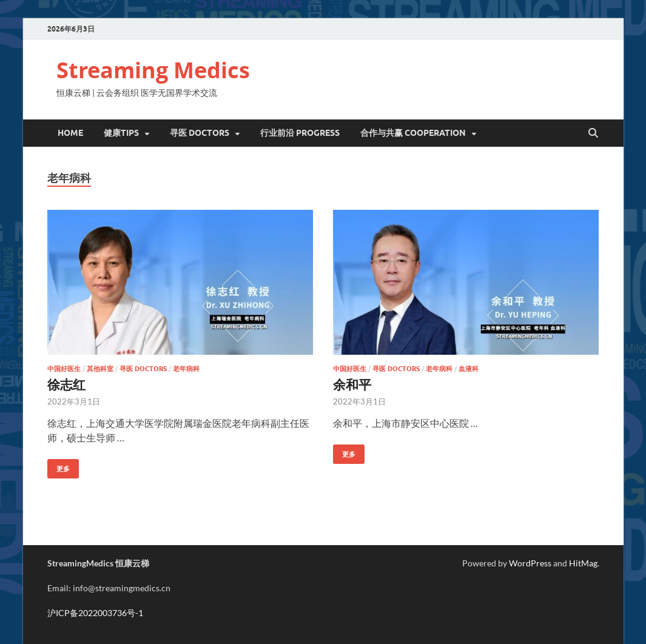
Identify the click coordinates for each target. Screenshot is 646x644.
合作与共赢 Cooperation (413, 133)
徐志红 (66, 384)
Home (70, 133)
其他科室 (100, 369)
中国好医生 (64, 369)
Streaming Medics (153, 70)
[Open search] (593, 133)
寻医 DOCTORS (200, 133)
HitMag (583, 563)
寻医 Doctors (143, 369)
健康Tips (121, 133)
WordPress (530, 563)
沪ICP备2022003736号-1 (95, 613)
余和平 (352, 384)
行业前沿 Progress (300, 133)
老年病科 (186, 369)
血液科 (469, 369)
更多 (59, 466)
